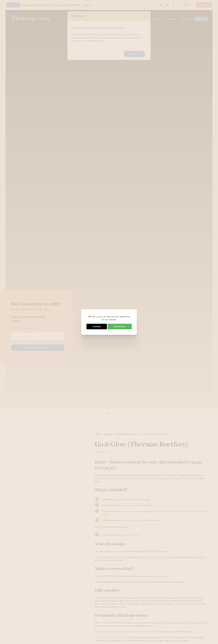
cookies (99, 316)
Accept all (120, 327)
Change (97, 327)
